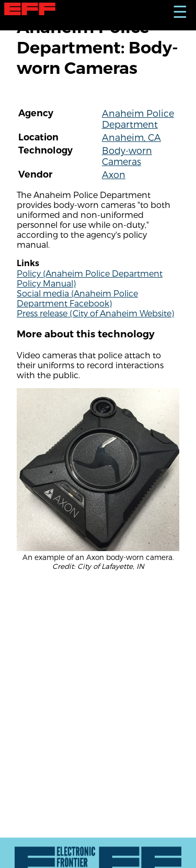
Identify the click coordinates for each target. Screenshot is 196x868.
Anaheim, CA (131, 137)
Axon (114, 174)
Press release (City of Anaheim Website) (95, 313)
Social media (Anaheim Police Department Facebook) (77, 298)
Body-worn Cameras (127, 156)
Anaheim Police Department (138, 118)
